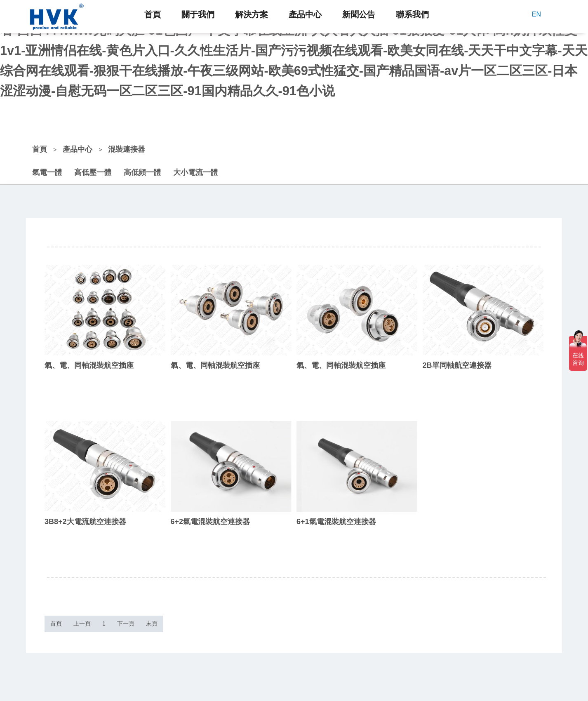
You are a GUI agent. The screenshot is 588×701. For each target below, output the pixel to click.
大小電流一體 (195, 164)
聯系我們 (412, 14)
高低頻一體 (142, 164)
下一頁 (172, 619)
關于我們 (198, 14)
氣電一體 (47, 164)
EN (536, 14)
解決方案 (252, 14)
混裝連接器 (127, 141)
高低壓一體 (93, 164)
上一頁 (102, 619)
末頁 (211, 619)
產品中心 (305, 14)
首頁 (153, 14)
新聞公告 (359, 14)
